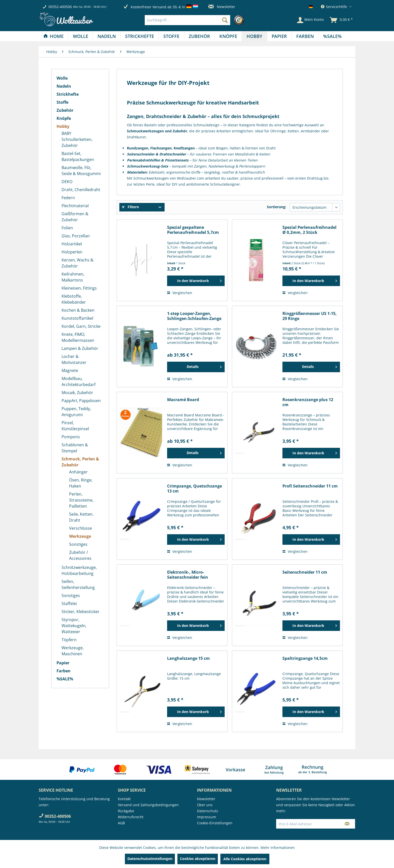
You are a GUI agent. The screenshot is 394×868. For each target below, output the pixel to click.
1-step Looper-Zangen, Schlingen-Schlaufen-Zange (194, 316)
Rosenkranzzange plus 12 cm (308, 402)
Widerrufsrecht (131, 817)
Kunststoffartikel (77, 318)
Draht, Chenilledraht (81, 190)
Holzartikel (72, 244)
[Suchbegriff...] (187, 20)
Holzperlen (72, 252)
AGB (121, 823)
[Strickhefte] (140, 36)
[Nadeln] (107, 36)
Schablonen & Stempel (75, 448)
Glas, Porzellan (76, 236)
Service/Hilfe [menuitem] (334, 7)
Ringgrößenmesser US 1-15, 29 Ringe (310, 316)
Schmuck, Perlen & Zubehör (80, 462)
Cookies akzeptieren (198, 859)
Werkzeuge (80, 536)
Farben (64, 671)
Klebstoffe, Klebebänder (74, 299)
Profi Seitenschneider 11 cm (310, 486)
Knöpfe (64, 118)
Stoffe (62, 102)
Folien (67, 228)
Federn (68, 198)
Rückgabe (126, 811)
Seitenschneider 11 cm (305, 572)
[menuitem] (196, 20)
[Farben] (305, 36)
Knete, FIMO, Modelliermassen (78, 337)
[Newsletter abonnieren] (347, 824)
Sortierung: (277, 207)
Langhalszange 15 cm (188, 658)
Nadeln (64, 86)
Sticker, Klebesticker (81, 612)
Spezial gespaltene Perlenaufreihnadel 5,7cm (193, 230)
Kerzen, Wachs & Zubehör (78, 263)
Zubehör (65, 110)
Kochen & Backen (78, 310)
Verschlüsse (81, 528)
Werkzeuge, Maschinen (73, 651)
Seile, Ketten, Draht (81, 517)
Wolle (62, 78)
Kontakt (124, 799)
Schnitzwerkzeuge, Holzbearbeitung (79, 570)
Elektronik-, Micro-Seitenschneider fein (188, 575)
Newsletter (222, 7)
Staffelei (69, 604)
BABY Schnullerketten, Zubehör (77, 139)
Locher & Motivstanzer (74, 359)
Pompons (71, 437)
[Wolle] (81, 36)
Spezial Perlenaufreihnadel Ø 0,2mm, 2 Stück (309, 230)
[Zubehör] (199, 36)
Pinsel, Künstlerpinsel (75, 426)
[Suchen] (225, 20)
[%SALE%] (332, 36)
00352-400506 (60, 7)
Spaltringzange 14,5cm (305, 658)
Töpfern (69, 640)
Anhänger (78, 472)
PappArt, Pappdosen (81, 401)
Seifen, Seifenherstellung (78, 584)
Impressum (207, 817)
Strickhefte (68, 94)
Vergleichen (180, 293)
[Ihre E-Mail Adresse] (308, 824)
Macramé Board (183, 400)
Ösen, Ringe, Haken (81, 483)
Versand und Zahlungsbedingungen (148, 805)
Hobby (63, 126)
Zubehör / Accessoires (80, 555)
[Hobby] (254, 36)
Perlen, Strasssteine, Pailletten (81, 500)
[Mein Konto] (310, 20)
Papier (63, 663)
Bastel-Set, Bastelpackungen (78, 156)
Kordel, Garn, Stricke (81, 326)
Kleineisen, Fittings (79, 288)
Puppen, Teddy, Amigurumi (76, 412)
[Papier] (279, 36)
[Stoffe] (171, 36)
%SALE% (65, 679)
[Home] (53, 36)
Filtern (130, 207)
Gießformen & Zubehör (75, 217)
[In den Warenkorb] (196, 281)
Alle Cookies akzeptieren (245, 859)
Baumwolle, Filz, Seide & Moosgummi (81, 171)
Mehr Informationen (278, 848)
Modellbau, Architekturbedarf (79, 382)
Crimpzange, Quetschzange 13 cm (194, 489)
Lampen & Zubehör (80, 348)
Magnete (70, 370)
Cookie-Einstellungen (215, 823)
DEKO (67, 182)
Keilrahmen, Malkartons (73, 277)
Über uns (205, 805)
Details (204, 366)
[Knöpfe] (228, 36)
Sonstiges (78, 544)
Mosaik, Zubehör (77, 393)
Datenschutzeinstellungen (150, 859)
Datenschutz (208, 811)
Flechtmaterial (75, 206)
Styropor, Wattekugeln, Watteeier (74, 626)
